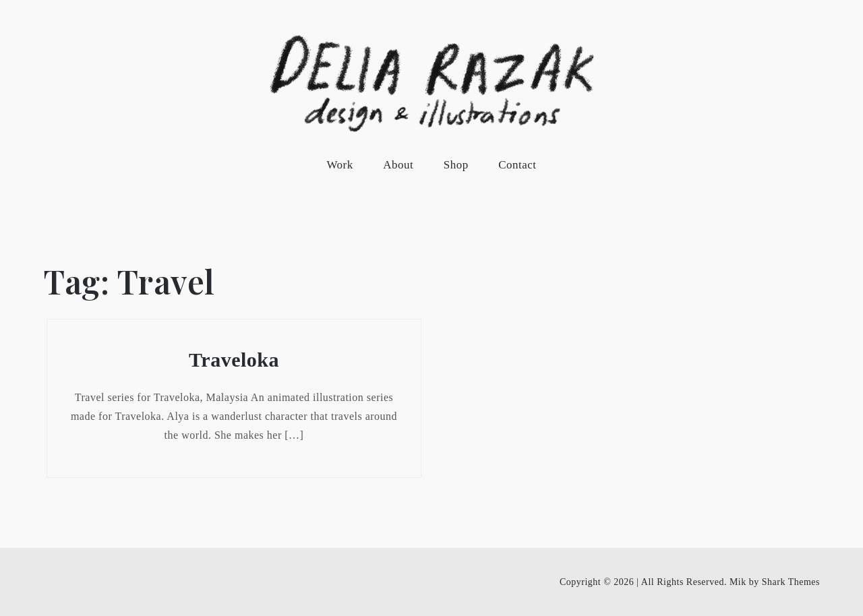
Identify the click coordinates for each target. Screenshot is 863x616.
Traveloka (234, 360)
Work (339, 165)
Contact (517, 165)
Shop (456, 165)
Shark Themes (791, 582)
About (398, 165)
